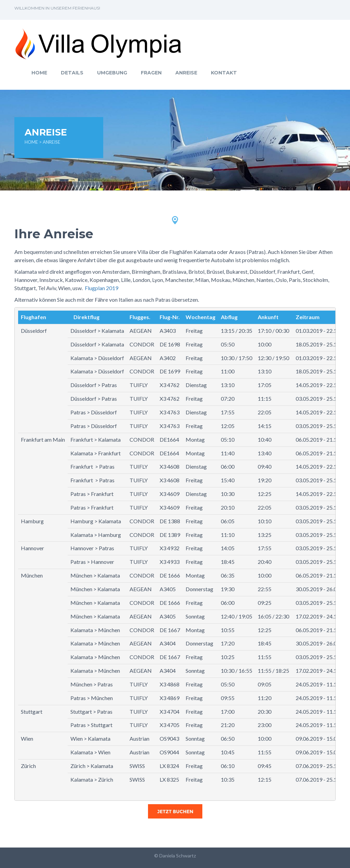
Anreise (186, 73)
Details (72, 73)
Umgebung (112, 73)
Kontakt (224, 73)
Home (39, 73)
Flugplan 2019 (102, 288)
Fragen (151, 73)
